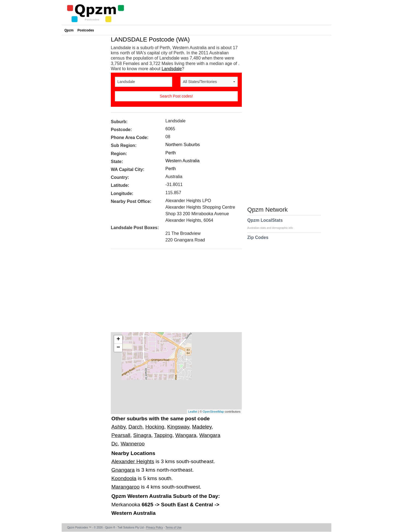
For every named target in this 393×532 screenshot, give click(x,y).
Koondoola (124, 478)
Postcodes (86, 30)
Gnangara (123, 470)
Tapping (163, 435)
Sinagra (142, 435)
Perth (171, 153)
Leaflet (193, 412)
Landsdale (172, 69)
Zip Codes (258, 241)
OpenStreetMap (213, 412)
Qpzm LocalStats (273, 224)
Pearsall (121, 435)
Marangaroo (125, 487)
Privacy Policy (154, 527)
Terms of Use (173, 527)
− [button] (118, 348)
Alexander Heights (133, 461)
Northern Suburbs (183, 145)
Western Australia (182, 161)
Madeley (202, 427)
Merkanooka (126, 505)
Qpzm (69, 30)
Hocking (155, 427)
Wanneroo (133, 444)
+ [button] (118, 339)
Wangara (186, 435)
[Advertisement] (174, 292)
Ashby (118, 427)
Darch (136, 427)
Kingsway (178, 427)
